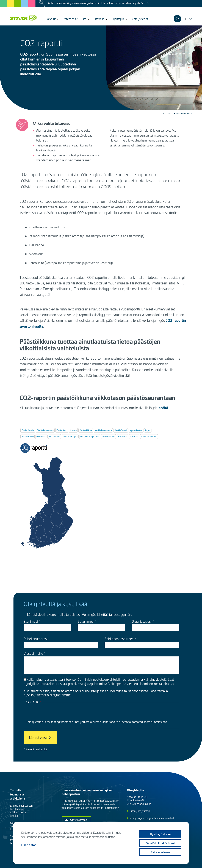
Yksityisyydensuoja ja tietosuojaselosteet (152, 818)
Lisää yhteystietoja (140, 811)
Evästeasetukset (160, 852)
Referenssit (70, 19)
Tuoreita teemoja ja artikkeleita (18, 794)
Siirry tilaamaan (79, 820)
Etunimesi (31, 621)
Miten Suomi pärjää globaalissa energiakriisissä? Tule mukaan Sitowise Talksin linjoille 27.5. (97, 3)
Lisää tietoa (29, 845)
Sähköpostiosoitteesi (119, 639)
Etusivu (168, 113)
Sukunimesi (86, 621)
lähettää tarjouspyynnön (114, 614)
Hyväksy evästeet (160, 834)
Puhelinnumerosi (36, 639)
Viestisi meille (33, 653)
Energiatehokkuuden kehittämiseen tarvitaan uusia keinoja (21, 811)
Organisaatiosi (142, 621)
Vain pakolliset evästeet (160, 843)
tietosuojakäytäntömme (54, 695)
